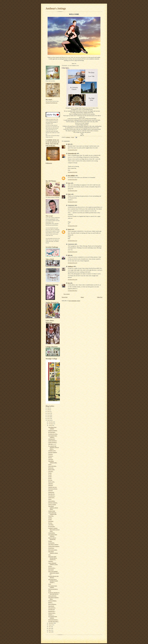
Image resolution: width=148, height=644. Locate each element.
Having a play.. (52, 482)
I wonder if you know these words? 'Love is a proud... (54, 530)
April (50, 632)
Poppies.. (50, 541)
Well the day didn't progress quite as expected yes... (53, 558)
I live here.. (51, 471)
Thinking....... (51, 615)
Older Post (100, 297)
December (51, 422)
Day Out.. (50, 480)
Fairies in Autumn (52, 504)
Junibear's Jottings (56, 8)
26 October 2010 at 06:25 (72, 180)
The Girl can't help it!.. (53, 589)
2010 (48, 420)
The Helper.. (51, 521)
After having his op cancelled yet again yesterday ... (53, 581)
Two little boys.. (52, 496)
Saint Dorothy (51, 606)
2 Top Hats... (51, 525)
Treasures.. (51, 454)
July (50, 627)
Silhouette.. (51, 484)
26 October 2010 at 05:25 (72, 150)
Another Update (52, 511)
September (51, 623)
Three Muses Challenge (53, 544)
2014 (48, 413)
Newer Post (65, 297)
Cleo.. (50, 555)
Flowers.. (50, 458)
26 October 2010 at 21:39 (72, 252)
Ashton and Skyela (52, 596)
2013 (48, 415)
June (50, 628)
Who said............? (52, 444)
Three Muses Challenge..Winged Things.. (53, 508)
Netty (69, 194)
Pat (69, 283)
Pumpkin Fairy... (52, 611)
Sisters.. (50, 464)
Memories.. (51, 485)
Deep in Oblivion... (52, 604)
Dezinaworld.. (51, 492)
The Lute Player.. (52, 608)
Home (82, 297)
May (50, 630)
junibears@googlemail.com (52, 103)
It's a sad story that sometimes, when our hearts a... (54, 447)
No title (50, 473)
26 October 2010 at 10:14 (72, 202)
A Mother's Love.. (52, 451)
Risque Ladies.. (52, 470)
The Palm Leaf (51, 609)
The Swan (50, 490)
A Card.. (50, 519)
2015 (48, 412)
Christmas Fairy (52, 439)
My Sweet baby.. (52, 432)
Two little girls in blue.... (54, 621)
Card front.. (51, 459)
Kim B (70, 229)
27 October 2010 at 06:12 (72, 291)
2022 (48, 408)
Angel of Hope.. (52, 501)
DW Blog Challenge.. (53, 503)
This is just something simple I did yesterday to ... (54, 573)
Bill (69, 255)
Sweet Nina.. (51, 516)
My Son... (50, 523)
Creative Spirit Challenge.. (54, 546)
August (50, 625)
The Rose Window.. (52, 601)
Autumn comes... (52, 613)
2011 (48, 419)
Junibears (70, 266)
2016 (48, 410)
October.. (50, 518)
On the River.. (51, 548)
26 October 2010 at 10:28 (72, 226)
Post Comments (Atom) (74, 301)
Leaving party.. (51, 497)
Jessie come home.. (52, 466)
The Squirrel (51, 570)
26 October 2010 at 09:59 (72, 191)
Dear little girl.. (52, 494)
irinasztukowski (72, 153)
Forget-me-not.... (52, 568)
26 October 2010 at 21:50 (72, 263)
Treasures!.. (51, 456)
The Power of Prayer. (53, 489)
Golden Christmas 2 (53, 442)
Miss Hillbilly (71, 176)
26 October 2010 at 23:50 (72, 280)
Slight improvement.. (53, 550)
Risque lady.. (51, 468)
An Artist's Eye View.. (53, 434)
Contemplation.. (52, 533)
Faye (69, 183)
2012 (48, 417)
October (50, 425)
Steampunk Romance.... (53, 620)
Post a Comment (67, 294)
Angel (50, 584)
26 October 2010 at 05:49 (72, 172)
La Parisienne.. (51, 543)
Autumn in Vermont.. (53, 430)
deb (69, 144)
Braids (50, 591)
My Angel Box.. (52, 526)
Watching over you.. (53, 487)
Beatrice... (50, 602)
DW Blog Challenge (53, 452)
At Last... (50, 566)
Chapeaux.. (51, 561)
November (51, 424)
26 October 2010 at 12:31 (72, 241)
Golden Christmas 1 (53, 441)
